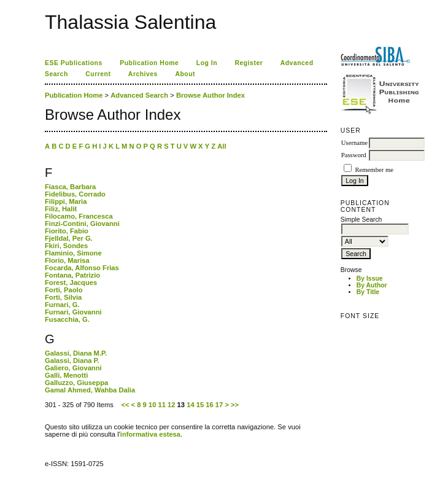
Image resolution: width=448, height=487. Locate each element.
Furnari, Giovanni (73, 312)
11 (161, 405)
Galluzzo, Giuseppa (76, 383)
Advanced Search (139, 95)
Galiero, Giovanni (73, 368)
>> (235, 405)
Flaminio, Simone (73, 253)
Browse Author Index (210, 95)
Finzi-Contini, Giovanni (82, 224)
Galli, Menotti (66, 375)
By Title (368, 292)
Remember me (374, 170)
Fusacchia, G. (67, 319)
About (185, 74)
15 (200, 405)
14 (190, 405)
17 (219, 405)
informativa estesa (150, 434)
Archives (143, 74)
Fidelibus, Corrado (75, 194)
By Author (372, 285)
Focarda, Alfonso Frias (82, 268)
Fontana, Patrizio (72, 275)
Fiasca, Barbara (70, 187)
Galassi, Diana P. (72, 360)
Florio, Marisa (67, 260)
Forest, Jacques (71, 282)
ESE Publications (74, 63)
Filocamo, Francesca (79, 216)
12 (171, 405)
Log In (207, 63)
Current (98, 74)
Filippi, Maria (66, 201)
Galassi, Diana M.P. (76, 353)
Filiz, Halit (61, 209)
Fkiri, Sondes (66, 246)
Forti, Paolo (64, 290)
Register (249, 63)
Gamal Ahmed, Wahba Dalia (90, 390)
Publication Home (149, 63)
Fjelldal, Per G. (69, 238)
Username (354, 143)
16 (209, 405)
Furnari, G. (62, 305)
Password (354, 155)
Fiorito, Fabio (67, 231)
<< (125, 405)
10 (152, 405)
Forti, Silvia (63, 297)
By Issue (370, 279)
